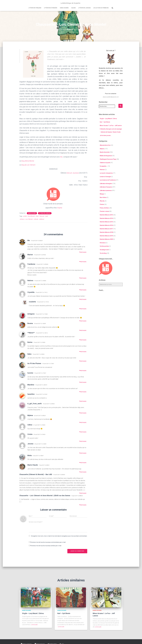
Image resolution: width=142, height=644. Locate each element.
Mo (29, 240)
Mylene (30, 415)
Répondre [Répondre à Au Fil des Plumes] (83, 370)
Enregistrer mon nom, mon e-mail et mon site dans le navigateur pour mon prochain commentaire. (59, 536)
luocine (30, 373)
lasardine (31, 394)
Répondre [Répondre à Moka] (83, 462)
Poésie (102, 204)
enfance (22, 219)
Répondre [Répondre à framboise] (83, 278)
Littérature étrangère (51, 8)
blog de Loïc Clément (29, 165)
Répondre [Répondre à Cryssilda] (83, 299)
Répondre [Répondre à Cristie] (83, 441)
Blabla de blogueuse (106, 156)
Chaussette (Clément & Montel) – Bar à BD (36, 474)
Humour (102, 170)
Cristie (30, 434)
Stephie (60, 207)
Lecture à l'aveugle (105, 176)
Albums (73, 8)
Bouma (30, 323)
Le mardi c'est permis (106, 173)
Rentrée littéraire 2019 (106, 236)
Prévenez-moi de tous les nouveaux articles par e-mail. (46, 545)
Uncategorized (104, 250)
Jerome (30, 443)
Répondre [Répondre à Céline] (83, 432)
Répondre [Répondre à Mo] (83, 252)
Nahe (29, 354)
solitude (36, 219)
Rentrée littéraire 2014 (106, 218)
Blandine (31, 384)
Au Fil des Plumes (34, 363)
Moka (30, 455)
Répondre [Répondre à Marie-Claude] (83, 472)
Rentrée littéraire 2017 (106, 229)
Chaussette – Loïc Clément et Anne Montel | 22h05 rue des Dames (45, 495)
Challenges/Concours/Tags (108, 159)
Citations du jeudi (105, 163)
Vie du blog (103, 253)
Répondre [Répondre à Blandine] (83, 392)
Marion (30, 254)
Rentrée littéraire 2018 (106, 232)
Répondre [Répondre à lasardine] (83, 401)
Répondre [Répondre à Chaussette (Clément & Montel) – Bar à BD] (83, 493)
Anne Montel (31, 216)
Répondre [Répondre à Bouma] (83, 330)
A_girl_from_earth (35, 403)
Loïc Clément (29, 219)
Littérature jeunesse (84, 8)
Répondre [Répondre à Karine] (83, 352)
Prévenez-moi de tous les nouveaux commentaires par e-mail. (48, 542)
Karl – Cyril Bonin (105, 122)
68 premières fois (105, 145)
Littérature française (35, 8)
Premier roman (104, 211)
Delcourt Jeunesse (72, 173)
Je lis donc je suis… (106, 135)
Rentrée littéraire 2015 (106, 222)
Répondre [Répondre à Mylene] (83, 422)
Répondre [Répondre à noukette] (83, 309)
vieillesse (42, 219)
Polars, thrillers (104, 208)
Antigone (31, 314)
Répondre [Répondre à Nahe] (83, 361)
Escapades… (104, 166)
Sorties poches (104, 246)
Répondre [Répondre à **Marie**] (83, 340)
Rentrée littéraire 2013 (106, 215)
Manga (102, 194)
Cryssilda (31, 292)
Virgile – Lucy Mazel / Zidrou (108, 118)
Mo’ (62, 157)
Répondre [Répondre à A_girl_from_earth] (83, 413)
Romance (103, 243)
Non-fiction (103, 197)
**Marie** (31, 333)
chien (37, 216)
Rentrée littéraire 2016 (106, 225)
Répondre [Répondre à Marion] (83, 262)
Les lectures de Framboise (101, 8)
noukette (32, 302)
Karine (30, 342)
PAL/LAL (102, 201)
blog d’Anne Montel (28, 161)
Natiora (30, 280)
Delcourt (42, 216)
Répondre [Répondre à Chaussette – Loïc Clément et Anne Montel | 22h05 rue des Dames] (83, 505)
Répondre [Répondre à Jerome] (83, 453)
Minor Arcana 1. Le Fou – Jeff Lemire (111, 125)
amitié (25, 216)
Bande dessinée (64, 8)
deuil (47, 216)
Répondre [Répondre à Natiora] (83, 290)
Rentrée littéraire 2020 (106, 239)
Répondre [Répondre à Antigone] (83, 321)
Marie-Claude (33, 465)
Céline (30, 425)
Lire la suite (34, 624)
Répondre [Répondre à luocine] (83, 382)
